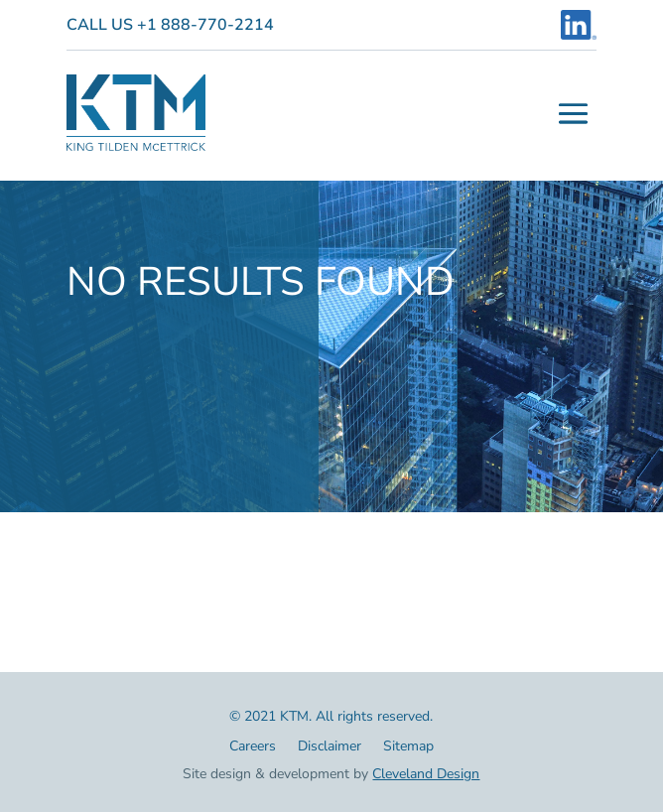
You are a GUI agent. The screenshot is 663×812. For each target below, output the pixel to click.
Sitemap (408, 747)
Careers (253, 747)
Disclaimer (330, 747)
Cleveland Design (426, 774)
